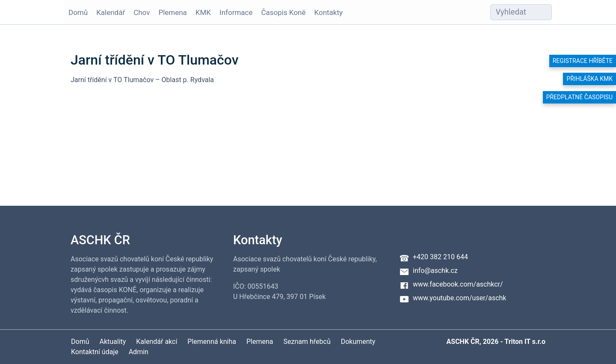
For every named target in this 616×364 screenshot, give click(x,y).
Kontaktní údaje (95, 352)
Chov (142, 12)
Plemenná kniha (212, 342)
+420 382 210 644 (440, 257)
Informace (236, 12)
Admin (139, 352)
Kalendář (111, 12)
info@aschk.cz (435, 271)
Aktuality (113, 342)
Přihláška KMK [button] (589, 79)
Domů (78, 12)
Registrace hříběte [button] (583, 61)
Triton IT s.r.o (525, 342)
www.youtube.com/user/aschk (459, 298)
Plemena (172, 12)
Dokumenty (358, 342)
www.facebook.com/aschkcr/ (458, 284)
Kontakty (329, 12)
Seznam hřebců (307, 342)
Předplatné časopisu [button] (579, 97)
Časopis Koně (284, 12)
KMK (203, 12)
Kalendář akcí (157, 342)
